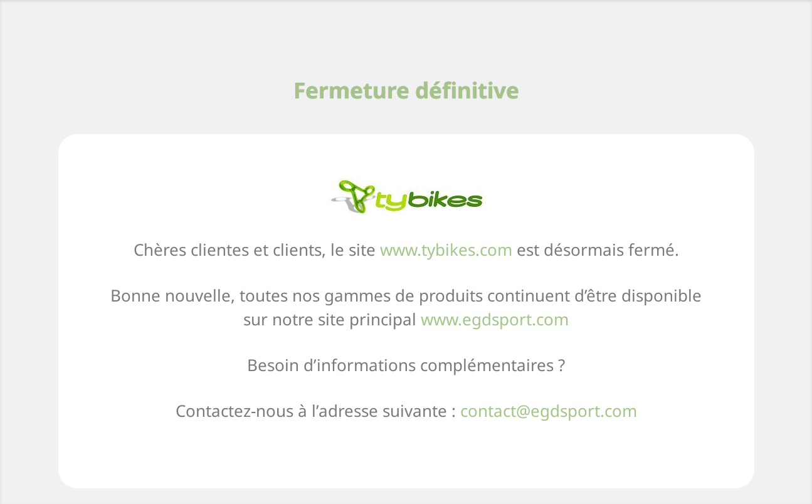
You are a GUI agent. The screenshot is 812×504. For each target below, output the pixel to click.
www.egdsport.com (495, 319)
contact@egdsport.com (549, 411)
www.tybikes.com (446, 249)
